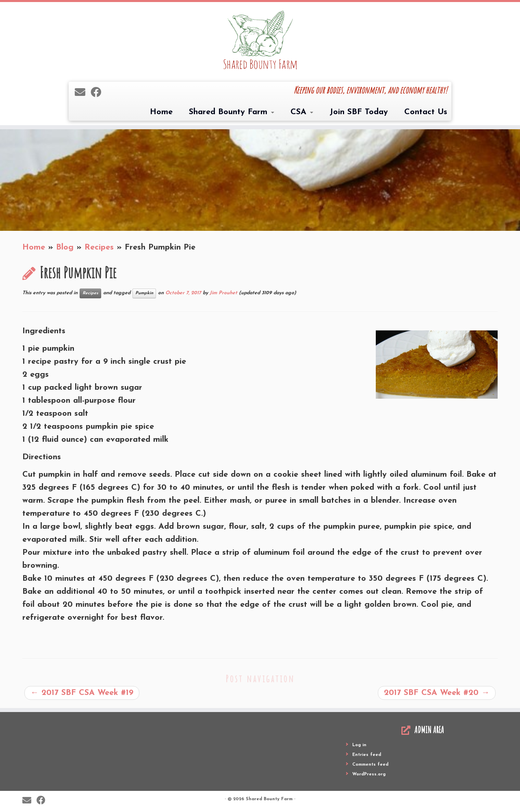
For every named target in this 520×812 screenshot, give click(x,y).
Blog (65, 248)
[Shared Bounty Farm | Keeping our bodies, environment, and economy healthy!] (260, 41)
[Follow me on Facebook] (99, 93)
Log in (359, 745)
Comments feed (370, 765)
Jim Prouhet (223, 293)
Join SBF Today (359, 112)
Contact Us (426, 112)
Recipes (99, 248)
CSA (302, 112)
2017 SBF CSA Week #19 (82, 693)
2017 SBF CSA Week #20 (437, 693)
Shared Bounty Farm (232, 112)
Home (161, 112)
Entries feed (367, 755)
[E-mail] (83, 93)
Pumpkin (144, 293)
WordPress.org (369, 774)
